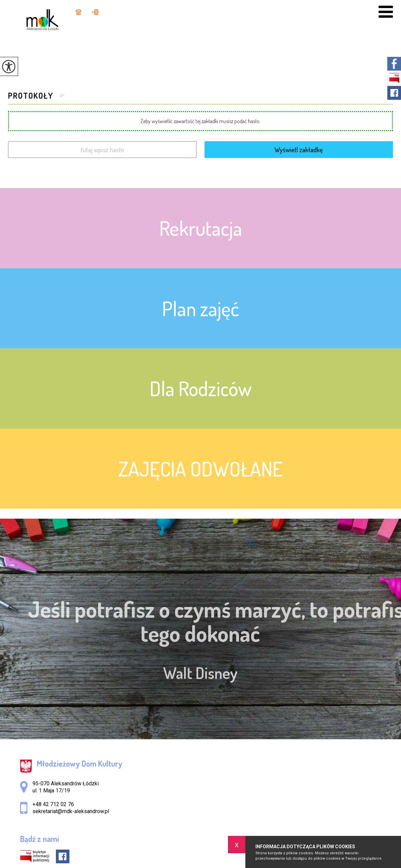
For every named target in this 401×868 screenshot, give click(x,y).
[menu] (386, 12)
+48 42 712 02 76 (78, 12)
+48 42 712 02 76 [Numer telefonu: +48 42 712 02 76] (53, 804)
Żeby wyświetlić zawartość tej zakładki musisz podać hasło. (200, 121)
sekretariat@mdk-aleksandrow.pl (95, 12)
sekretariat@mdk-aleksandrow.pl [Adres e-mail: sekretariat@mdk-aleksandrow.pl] (71, 811)
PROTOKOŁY (32, 96)
